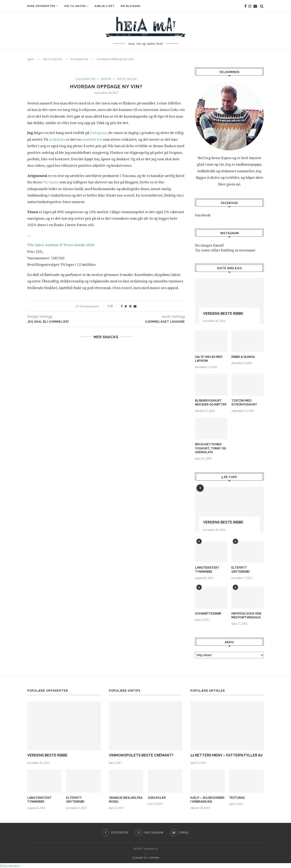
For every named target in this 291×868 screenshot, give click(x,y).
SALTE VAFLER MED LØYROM (209, 359)
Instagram (98, 133)
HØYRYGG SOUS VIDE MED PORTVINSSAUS (246, 616)
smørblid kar (92, 139)
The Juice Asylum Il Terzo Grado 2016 (61, 245)
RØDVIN (106, 79)
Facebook (203, 215)
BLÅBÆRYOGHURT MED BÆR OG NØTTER (211, 403)
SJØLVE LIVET (104, 6)
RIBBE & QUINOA (243, 357)
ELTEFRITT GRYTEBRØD (240, 570)
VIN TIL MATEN (75, 6)
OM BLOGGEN (130, 6)
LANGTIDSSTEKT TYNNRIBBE (207, 570)
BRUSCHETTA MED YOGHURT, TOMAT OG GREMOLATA (211, 448)
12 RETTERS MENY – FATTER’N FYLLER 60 (226, 755)
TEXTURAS (237, 798)
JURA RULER (157, 798)
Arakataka (57, 139)
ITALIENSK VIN (79, 59)
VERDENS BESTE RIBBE (223, 313)
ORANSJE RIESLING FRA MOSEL (126, 800)
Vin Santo (51, 182)
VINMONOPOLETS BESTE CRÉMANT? (141, 755)
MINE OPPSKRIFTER (41, 6)
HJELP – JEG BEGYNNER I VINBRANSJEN (207, 800)
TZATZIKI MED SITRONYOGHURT (244, 403)
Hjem (31, 59)
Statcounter (10, 866)
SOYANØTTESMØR (208, 614)
